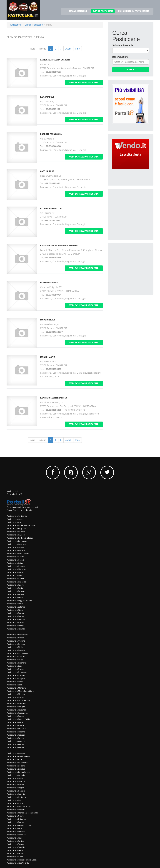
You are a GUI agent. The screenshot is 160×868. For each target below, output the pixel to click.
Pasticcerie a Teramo (16, 732)
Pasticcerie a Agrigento (17, 516)
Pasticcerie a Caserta (16, 657)
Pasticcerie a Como (15, 778)
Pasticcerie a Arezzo (15, 638)
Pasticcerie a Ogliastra (16, 582)
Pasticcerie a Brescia (16, 650)
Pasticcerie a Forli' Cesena (18, 554)
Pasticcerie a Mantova (16, 688)
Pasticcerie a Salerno (16, 607)
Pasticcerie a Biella (15, 647)
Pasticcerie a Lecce (15, 682)
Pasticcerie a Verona (15, 744)
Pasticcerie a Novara (16, 697)
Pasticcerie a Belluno (16, 644)
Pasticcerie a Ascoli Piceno (18, 756)
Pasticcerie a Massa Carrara (19, 806)
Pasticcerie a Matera (16, 572)
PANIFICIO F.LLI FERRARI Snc (54, 398)
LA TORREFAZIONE (49, 283)
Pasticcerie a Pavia (15, 588)
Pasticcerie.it (15, 25)
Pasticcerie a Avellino (16, 641)
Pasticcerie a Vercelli (16, 626)
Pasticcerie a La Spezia (16, 797)
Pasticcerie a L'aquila (16, 678)
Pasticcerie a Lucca (15, 803)
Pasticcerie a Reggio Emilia (18, 719)
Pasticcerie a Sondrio (16, 847)
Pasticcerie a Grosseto (16, 675)
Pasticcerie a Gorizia (15, 557)
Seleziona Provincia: (123, 45)
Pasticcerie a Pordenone (17, 713)
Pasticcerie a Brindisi (16, 769)
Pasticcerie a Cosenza (16, 544)
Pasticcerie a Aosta (15, 519)
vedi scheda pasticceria (84, 82)
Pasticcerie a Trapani (16, 735)
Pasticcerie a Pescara (16, 591)
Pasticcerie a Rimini (15, 604)
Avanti (69, 49)
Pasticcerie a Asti (14, 522)
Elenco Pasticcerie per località (20, 510)
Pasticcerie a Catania (16, 775)
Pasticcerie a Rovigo (15, 841)
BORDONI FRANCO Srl (51, 134)
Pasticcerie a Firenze (16, 669)
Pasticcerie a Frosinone (17, 672)
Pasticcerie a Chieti (15, 660)
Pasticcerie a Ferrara (16, 550)
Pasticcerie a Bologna (16, 766)
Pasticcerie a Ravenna (16, 835)
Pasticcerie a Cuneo (15, 547)
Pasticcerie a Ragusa (16, 716)
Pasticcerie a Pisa (14, 828)
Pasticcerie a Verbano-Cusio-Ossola (22, 860)
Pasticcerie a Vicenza (16, 629)
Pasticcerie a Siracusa (16, 729)
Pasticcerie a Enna (15, 666)
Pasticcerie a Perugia (16, 707)
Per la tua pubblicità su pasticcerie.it (22, 507)
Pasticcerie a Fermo (15, 785)
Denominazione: (121, 57)
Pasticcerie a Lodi (14, 685)
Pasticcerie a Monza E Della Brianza (22, 813)
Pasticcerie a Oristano (16, 819)
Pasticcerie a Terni (15, 850)
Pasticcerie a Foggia (15, 788)
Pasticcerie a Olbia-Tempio (18, 700)
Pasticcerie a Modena (16, 694)
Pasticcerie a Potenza (16, 832)
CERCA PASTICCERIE (78, 11)
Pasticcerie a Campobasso (18, 772)
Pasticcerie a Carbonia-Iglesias (20, 538)
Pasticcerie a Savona (16, 844)
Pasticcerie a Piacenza (16, 710)
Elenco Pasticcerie (34, 25)
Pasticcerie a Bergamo (16, 528)
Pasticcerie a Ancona (16, 753)
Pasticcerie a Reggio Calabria (19, 601)
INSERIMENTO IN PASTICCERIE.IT (134, 11)
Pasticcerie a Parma (15, 822)
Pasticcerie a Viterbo (15, 747)
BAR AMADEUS (47, 97)
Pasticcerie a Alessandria (17, 635)
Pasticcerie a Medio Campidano (20, 691)
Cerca (131, 69)
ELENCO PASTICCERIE (103, 11)
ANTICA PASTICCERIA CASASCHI (55, 60)
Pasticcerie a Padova (16, 585)
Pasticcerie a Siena (15, 610)
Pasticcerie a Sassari (16, 725)
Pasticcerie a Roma (15, 722)
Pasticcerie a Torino (15, 616)
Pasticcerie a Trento (15, 854)
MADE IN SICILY (48, 320)
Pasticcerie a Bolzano (16, 532)
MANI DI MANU (47, 357)
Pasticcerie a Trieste (15, 738)
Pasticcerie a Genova (16, 791)
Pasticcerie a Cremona (16, 663)
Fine (77, 49)
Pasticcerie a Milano (15, 576)
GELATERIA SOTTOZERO (51, 208)
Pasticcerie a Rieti (14, 838)
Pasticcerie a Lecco (15, 800)
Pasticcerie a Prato (15, 597)
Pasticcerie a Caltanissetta (18, 653)
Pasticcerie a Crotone (16, 781)
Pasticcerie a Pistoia (15, 594)
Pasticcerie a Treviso (16, 619)
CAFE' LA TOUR (47, 171)
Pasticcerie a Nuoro (15, 816)
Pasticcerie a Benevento (17, 763)
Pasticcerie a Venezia (16, 741)
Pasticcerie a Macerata (17, 569)
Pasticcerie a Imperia (16, 794)
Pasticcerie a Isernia (15, 560)
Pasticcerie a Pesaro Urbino (19, 825)
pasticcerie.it (12, 491)
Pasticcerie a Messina (16, 810)
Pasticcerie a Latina (15, 563)
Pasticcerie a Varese (15, 623)
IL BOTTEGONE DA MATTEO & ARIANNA (59, 245)
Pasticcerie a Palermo (16, 704)
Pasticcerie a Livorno (16, 566)
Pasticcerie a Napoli (15, 579)
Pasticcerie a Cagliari (16, 535)
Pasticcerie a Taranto (16, 613)
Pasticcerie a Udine (15, 857)
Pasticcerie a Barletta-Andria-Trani (22, 525)
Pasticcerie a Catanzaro (17, 541)
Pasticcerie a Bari (14, 759)
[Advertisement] (136, 213)
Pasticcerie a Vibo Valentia (18, 863)
